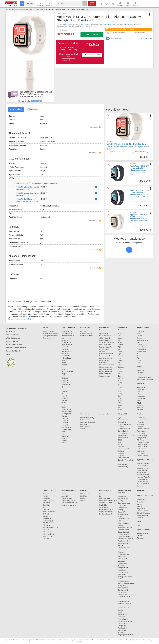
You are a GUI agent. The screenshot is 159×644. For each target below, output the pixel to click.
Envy (63, 405)
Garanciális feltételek (13, 351)
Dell (138, 363)
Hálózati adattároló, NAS (70, 503)
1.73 (140, 24)
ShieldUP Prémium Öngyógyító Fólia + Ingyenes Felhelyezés (57, 183)
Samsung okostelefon (106, 343)
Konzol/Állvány (123, 467)
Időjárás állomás (142, 511)
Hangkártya (46, 505)
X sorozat (65, 418)
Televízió (140, 490)
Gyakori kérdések (12, 341)
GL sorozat (65, 356)
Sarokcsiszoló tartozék (126, 539)
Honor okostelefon (105, 356)
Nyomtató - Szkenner (145, 460)
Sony (120, 401)
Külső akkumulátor (124, 429)
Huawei (121, 345)
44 (135, 181)
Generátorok (122, 630)
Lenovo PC (141, 390)
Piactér (45, 327)
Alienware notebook (68, 334)
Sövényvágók (124, 559)
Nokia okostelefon (105, 336)
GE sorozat (66, 354)
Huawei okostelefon (106, 347)
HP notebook (66, 385)
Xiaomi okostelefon (106, 340)
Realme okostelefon (106, 372)
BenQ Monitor (142, 438)
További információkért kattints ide (21, 319)
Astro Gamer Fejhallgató (145, 379)
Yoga (63, 376)
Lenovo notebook (67, 371)
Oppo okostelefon (105, 376)
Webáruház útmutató (13, 338)
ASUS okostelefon (105, 338)
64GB (69, 26)
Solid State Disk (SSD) (50, 527)
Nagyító (140, 506)
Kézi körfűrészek (125, 608)
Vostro (64, 363)
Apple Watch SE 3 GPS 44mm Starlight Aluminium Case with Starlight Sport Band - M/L (129, 146)
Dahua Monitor (142, 444)
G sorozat (65, 369)
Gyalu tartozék (123, 543)
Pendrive (121, 427)
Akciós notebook (67, 331)
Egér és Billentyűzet (125, 424)
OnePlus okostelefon (106, 358)
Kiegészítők (123, 414)
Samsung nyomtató (143, 464)
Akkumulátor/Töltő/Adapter (108, 501)
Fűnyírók (121, 552)
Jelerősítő (65, 496)
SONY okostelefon (105, 345)
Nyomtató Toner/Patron (145, 477)
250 (63, 394)
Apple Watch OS (85, 24)
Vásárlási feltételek (12, 335)
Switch (64, 432)
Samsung (121, 367)
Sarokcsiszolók (124, 590)
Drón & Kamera (105, 490)
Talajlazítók (122, 557)
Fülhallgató (141, 375)
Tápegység (46, 510)
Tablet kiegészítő (143, 340)
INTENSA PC (141, 405)
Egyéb (120, 343)
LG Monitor (141, 427)
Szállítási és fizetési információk (17, 348)
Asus (139, 334)
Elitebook (65, 398)
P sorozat (65, 421)
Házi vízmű (122, 574)
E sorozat (65, 349)
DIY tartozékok (123, 521)
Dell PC (140, 392)
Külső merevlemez (124, 433)
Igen (83, 26)
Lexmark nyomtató (143, 468)
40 (97, 26)
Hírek (8, 354)
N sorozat (65, 416)
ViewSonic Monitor (143, 456)
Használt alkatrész (86, 336)
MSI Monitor (141, 451)
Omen (64, 403)
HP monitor (141, 422)
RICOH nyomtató (143, 479)
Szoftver (84, 490)
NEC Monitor (141, 453)
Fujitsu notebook (67, 345)
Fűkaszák (121, 566)
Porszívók (121, 632)
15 (62, 387)
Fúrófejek (122, 501)
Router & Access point (69, 505)
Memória (46, 496)
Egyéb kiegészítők (124, 449)
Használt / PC (85, 327)
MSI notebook (66, 351)
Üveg (120, 338)
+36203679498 (36, 101)
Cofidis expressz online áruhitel (17, 328)
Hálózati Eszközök (69, 490)
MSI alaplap (47, 525)
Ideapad (64, 374)
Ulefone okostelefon (106, 367)
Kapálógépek (122, 570)
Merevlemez (47, 498)
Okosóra (102, 351)
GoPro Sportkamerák (106, 512)
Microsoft (140, 347)
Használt (83, 331)
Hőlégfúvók (122, 626)
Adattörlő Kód (11, 332)
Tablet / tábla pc (143, 327)
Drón (101, 494)
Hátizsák (121, 447)
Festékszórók (123, 628)
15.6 (120, 442)
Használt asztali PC (87, 334)
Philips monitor (142, 436)
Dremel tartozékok (125, 519)
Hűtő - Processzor (49, 512)
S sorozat (65, 425)
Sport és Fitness (143, 530)
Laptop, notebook (68, 327)
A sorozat (65, 347)
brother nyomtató (143, 482)
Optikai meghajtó (48, 501)
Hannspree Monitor (143, 442)
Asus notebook (66, 409)
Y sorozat (65, 380)
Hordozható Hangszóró (145, 377)
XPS (63, 367)
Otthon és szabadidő (145, 496)
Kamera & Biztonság (87, 418)
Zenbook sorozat (67, 412)
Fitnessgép (141, 538)
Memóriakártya (123, 420)
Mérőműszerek (123, 619)
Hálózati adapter (67, 498)
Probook (64, 396)
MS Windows (85, 494)
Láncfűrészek (124, 563)
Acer (139, 358)
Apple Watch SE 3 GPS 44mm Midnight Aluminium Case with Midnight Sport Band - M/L (140, 194)
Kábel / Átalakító (124, 458)
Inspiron (64, 360)
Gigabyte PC (141, 399)
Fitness (139, 536)
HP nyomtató (141, 473)
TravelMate (66, 436)
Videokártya (47, 503)
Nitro (63, 443)
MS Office (84, 496)
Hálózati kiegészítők (68, 501)
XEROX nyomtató (143, 484)
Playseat (121, 456)
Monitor (140, 414)
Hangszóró (141, 370)
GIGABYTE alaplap (49, 523)
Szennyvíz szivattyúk (125, 577)
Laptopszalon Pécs (118, 33)
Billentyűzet (122, 422)
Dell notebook (66, 358)
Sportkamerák (104, 507)
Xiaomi (120, 356)
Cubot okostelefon (105, 374)
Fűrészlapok (123, 505)
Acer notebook (66, 427)
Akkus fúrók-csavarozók (126, 583)
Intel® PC (140, 410)
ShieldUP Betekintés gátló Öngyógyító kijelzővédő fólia (27, 200)
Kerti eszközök (123, 550)
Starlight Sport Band (110, 24)
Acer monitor (141, 424)
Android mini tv (105, 414)
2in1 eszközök (142, 351)
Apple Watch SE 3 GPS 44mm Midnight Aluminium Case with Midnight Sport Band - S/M (140, 170)
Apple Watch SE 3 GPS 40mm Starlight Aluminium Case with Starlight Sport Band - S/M (140, 219)
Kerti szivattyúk (123, 572)
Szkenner (140, 486)
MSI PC (140, 401)
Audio (139, 367)
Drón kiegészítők (105, 498)
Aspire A (64, 441)
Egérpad (121, 451)
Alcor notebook (66, 342)
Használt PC (141, 396)
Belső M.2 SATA (48, 532)
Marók (122, 612)
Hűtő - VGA (46, 514)
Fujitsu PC (140, 408)
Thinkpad (65, 378)
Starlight (126, 24)
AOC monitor (141, 433)
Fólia (120, 336)
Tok (119, 340)
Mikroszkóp (141, 500)
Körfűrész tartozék (124, 530)
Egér (120, 418)
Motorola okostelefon (106, 354)
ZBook (64, 407)
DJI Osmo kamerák (106, 514)
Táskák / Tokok (123, 438)
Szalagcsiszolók (123, 601)
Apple (64, 24)
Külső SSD (46, 539)
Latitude (64, 365)
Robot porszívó (85, 420)
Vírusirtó (83, 501)
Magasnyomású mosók (126, 635)
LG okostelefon (104, 349)
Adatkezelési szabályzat (14, 345)
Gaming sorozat (67, 414)
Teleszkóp (140, 502)
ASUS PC (140, 403)
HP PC (139, 394)
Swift (63, 438)
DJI (100, 496)
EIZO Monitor (141, 449)
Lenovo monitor (142, 420)
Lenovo (139, 336)
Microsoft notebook (68, 336)
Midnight (140, 179)
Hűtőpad (121, 453)
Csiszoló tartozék (124, 532)
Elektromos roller (143, 534)
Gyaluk (123, 610)
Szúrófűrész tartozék (125, 528)
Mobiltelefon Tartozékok (126, 436)
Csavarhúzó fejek (125, 503)
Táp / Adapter (123, 465)
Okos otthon (85, 414)
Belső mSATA (48, 536)
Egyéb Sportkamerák (107, 510)
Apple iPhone (104, 334)
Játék (139, 522)
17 (62, 389)
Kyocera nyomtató (143, 475)
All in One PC (141, 387)
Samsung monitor (143, 429)
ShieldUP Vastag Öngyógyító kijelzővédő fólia (27, 194)
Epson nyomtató (142, 466)
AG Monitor (141, 440)
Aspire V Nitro (67, 429)
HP (138, 342)
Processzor (46, 494)
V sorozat (65, 383)
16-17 (120, 444)
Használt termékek (49, 338)
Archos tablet (141, 349)
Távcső (139, 504)
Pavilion (64, 392)
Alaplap (45, 516)
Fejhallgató (141, 373)
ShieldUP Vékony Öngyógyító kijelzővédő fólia (28, 188)
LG (119, 389)
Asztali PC (141, 384)
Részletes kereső (92, 4)
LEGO (139, 526)
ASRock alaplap (48, 521)
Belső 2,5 (46, 530)
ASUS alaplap (48, 518)
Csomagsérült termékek (50, 336)
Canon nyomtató (142, 470)
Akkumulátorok (124, 499)
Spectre (64, 400)
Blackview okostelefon (107, 365)
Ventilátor (140, 518)
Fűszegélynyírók (124, 554)
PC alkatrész (47, 490)
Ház (44, 507)
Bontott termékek (48, 331)
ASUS (139, 356)
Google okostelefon (106, 369)
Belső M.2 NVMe (49, 534)
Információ (50, 4)
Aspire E (64, 434)
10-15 (120, 440)
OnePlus (121, 378)
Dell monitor (141, 418)
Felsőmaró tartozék (125, 541)
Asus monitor (141, 431)
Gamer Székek (123, 431)
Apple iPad (141, 331)
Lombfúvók (122, 561)
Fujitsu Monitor (142, 447)
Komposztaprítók (124, 568)
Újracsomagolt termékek (51, 334)
